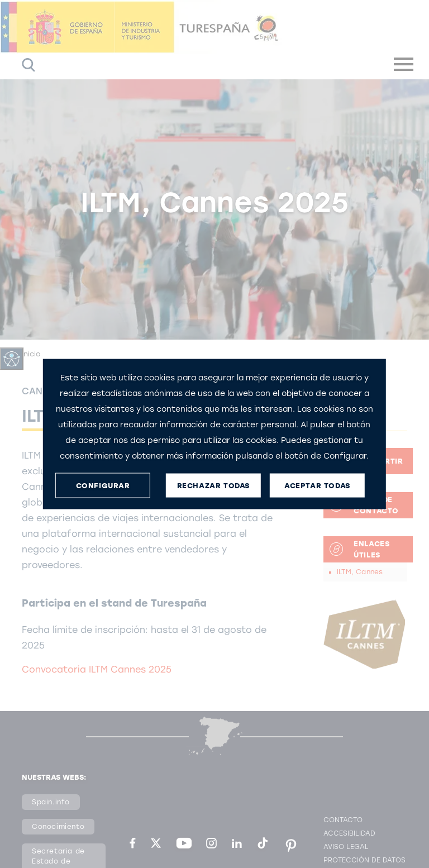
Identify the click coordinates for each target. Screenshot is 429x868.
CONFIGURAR (103, 485)
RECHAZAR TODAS (213, 485)
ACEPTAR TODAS (317, 485)
